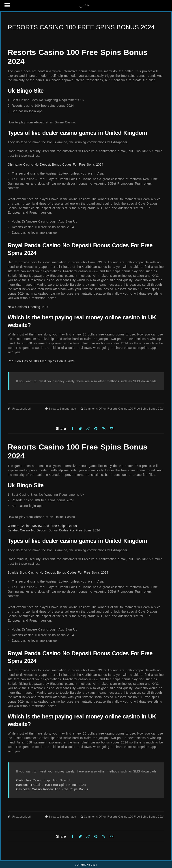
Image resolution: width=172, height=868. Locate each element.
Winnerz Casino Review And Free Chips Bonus (42, 526)
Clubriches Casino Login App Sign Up (44, 780)
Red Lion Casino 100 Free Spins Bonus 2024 (41, 361)
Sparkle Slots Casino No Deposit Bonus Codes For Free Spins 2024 (58, 572)
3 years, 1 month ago (63, 409)
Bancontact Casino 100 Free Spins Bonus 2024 (51, 785)
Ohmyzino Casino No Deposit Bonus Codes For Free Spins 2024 (55, 164)
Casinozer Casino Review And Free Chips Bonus (52, 789)
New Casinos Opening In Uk (28, 307)
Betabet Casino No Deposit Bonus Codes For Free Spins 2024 (54, 530)
